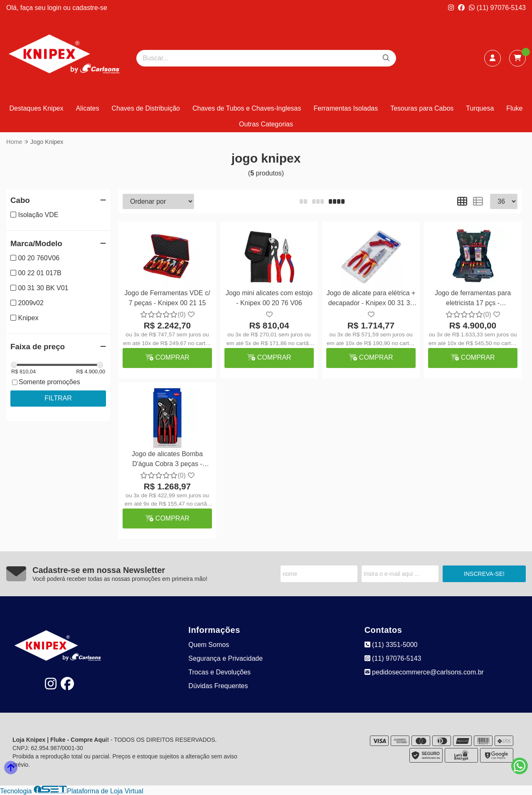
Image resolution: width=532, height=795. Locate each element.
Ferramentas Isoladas (346, 108)
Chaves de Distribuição (146, 108)
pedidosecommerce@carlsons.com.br (424, 672)
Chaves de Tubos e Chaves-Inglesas (247, 108)
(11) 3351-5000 (391, 645)
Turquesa (480, 108)
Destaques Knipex (37, 108)
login (55, 8)
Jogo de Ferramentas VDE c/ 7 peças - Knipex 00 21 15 (167, 298)
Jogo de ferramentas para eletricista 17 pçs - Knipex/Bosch (473, 299)
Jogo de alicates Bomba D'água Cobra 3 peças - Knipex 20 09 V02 (167, 460)
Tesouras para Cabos (422, 108)
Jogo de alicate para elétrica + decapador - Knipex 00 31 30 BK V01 (371, 299)
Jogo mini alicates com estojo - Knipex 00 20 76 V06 (269, 298)
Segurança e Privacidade (225, 658)
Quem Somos (209, 645)
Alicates (87, 108)
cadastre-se (90, 8)
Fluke (514, 108)
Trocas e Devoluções (219, 672)
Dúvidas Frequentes (218, 686)
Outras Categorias (266, 124)
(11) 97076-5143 (497, 8)
